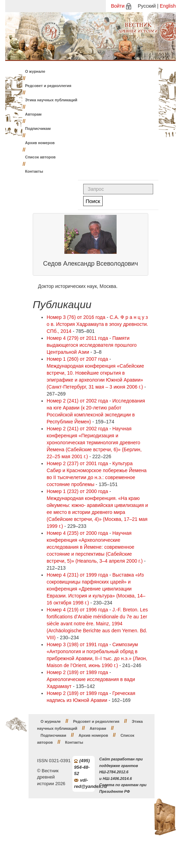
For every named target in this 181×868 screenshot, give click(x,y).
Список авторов (40, 157)
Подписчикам (38, 128)
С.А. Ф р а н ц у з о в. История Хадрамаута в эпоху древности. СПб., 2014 (97, 324)
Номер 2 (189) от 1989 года (77, 672)
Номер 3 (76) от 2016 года (76, 317)
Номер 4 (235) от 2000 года (77, 533)
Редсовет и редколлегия (48, 86)
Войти (118, 6)
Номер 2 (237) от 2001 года (77, 463)
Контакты (34, 171)
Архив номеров (40, 143)
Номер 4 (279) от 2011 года (77, 338)
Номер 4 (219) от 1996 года (77, 610)
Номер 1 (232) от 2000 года (77, 491)
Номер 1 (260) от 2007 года (77, 359)
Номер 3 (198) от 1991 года (77, 644)
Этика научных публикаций (51, 100)
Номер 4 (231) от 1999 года (77, 575)
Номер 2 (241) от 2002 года (77, 401)
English (168, 6)
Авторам (33, 114)
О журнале (35, 71)
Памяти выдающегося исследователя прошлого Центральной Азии (92, 345)
